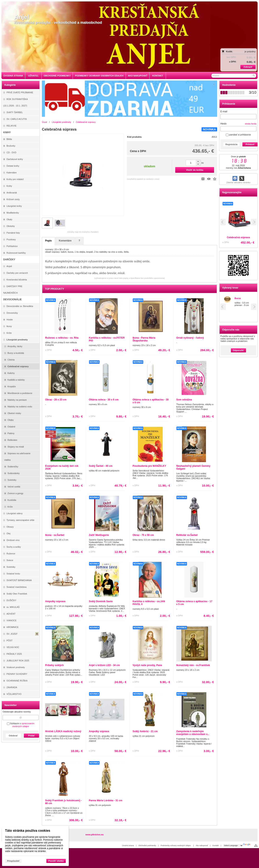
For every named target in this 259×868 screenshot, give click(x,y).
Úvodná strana (128, 845)
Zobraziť (248, 67)
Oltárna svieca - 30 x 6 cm (104, 400)
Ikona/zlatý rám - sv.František (193, 665)
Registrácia (231, 144)
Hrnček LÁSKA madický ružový (63, 731)
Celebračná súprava (243, 237)
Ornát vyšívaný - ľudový (190, 338)
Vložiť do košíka (195, 170)
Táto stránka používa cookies (28, 831)
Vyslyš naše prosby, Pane (147, 665)
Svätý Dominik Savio (101, 601)
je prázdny (250, 52)
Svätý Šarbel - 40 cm (101, 466)
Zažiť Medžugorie (99, 535)
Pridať (31, 736)
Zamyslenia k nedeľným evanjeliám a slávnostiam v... (193, 733)
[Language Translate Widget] (233, 845)
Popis (48, 241)
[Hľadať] (254, 76)
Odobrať (13, 736)
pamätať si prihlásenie (238, 135)
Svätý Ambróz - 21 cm (145, 731)
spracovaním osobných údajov (23, 725)
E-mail (224, 112)
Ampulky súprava (55, 601)
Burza (238, 298)
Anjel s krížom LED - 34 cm (104, 665)
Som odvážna (184, 400)
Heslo (223, 124)
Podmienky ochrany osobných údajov (176, 845)
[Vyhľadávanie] (234, 76)
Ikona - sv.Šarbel (55, 535)
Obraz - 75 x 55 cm (143, 535)
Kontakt (216, 845)
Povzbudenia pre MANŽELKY (149, 466)
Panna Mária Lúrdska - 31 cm (106, 800)
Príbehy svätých (54, 665)
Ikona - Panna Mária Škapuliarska (144, 339)
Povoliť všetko (56, 861)
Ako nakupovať (202, 845)
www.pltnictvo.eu (94, 835)
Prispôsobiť (13, 861)
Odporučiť (238, 350)
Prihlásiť (250, 144)
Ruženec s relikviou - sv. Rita (62, 338)
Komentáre (65, 241)
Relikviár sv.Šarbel (187, 535)
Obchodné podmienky (147, 845)
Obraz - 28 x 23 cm (56, 400)
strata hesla (251, 124)
